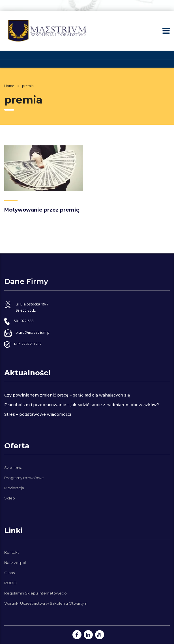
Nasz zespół (15, 563)
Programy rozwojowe (24, 478)
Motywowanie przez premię (42, 210)
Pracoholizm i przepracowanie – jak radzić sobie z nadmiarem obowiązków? (82, 405)
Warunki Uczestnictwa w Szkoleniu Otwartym (46, 603)
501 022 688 (24, 321)
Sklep (10, 498)
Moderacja (14, 488)
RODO (10, 583)
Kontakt (12, 552)
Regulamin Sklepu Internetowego (36, 593)
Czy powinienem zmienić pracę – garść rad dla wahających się (67, 395)
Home (9, 86)
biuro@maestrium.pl (33, 332)
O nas (9, 573)
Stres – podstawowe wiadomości (38, 414)
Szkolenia (13, 468)
